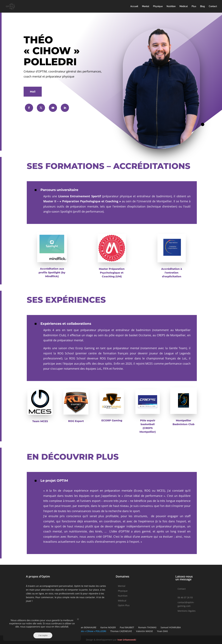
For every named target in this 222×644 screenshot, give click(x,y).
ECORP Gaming (112, 420)
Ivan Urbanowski (127, 640)
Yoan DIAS (162, 631)
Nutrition (171, 6)
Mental (146, 6)
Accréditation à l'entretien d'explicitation (172, 273)
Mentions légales (187, 611)
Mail (33, 92)
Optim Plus (124, 605)
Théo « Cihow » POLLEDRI (92, 631)
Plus (194, 6)
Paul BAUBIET (127, 627)
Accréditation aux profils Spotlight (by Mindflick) (52, 273)
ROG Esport (76, 421)
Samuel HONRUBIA (171, 627)
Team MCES (40, 421)
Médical (184, 6)
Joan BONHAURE (88, 627)
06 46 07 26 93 (185, 597)
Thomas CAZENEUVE (121, 631)
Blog (202, 6)
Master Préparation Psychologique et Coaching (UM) (112, 273)
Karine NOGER (108, 627)
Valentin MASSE (144, 631)
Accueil (134, 6)
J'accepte (43, 635)
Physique (158, 6)
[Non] (78, 619)
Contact (213, 6)
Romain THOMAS (147, 627)
